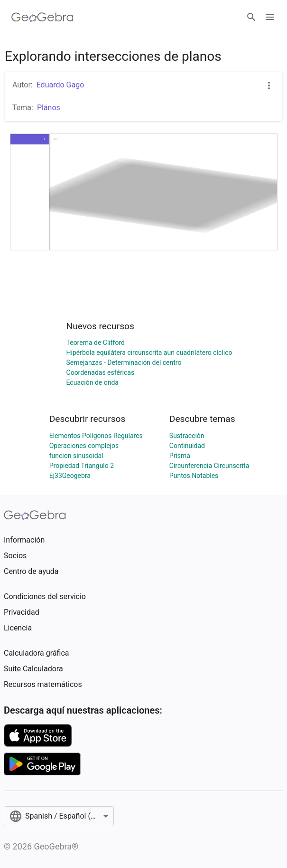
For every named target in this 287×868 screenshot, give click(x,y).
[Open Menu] (270, 17)
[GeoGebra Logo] (42, 17)
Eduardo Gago (60, 85)
